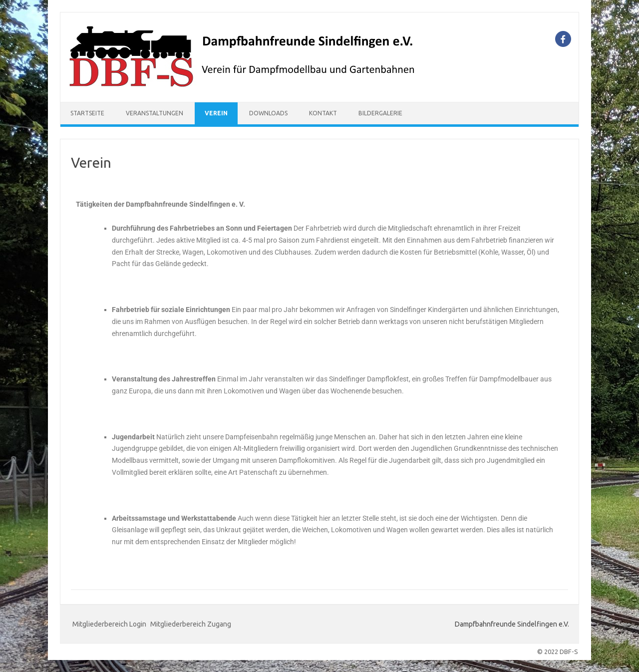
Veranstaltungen (155, 113)
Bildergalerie (380, 113)
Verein (216, 113)
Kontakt (323, 113)
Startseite (87, 113)
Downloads (268, 113)
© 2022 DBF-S (558, 652)
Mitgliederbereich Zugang (191, 624)
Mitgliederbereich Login (109, 624)
